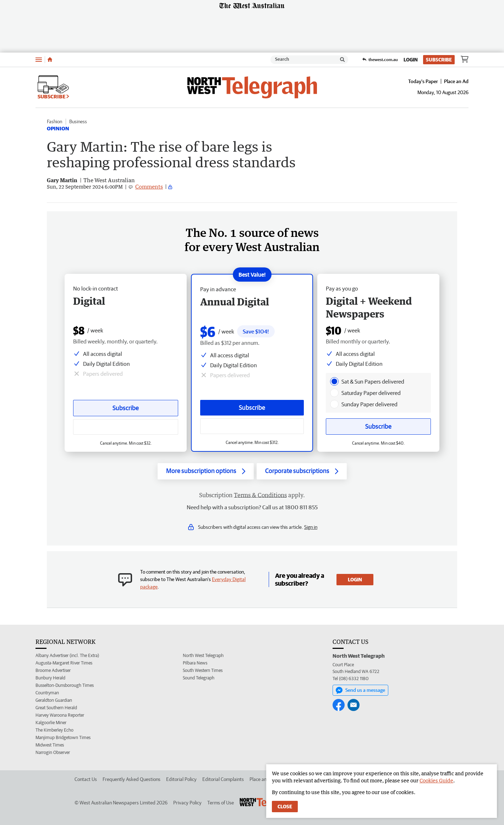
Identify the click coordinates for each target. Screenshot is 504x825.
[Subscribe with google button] (126, 427)
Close (285, 807)
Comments (149, 186)
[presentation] (334, 381)
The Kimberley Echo (54, 730)
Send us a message (360, 690)
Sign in (311, 527)
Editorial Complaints (223, 779)
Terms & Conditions (260, 495)
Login (411, 60)
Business (78, 121)
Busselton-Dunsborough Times (65, 685)
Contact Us (86, 779)
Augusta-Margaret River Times (64, 663)
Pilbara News (195, 663)
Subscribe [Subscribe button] (126, 408)
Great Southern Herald (56, 708)
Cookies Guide (436, 780)
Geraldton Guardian (54, 700)
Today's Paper (423, 81)
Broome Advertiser (53, 670)
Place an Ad (456, 81)
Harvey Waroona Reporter (60, 715)
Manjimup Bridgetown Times (63, 737)
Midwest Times (50, 745)
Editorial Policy (181, 779)
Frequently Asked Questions (132, 779)
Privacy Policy (187, 803)
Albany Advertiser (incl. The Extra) (67, 655)
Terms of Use (221, 803)
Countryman (47, 693)
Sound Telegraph (199, 678)
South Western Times (203, 670)
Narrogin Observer (53, 752)
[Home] (50, 60)
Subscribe (439, 60)
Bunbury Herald (50, 678)
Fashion (54, 121)
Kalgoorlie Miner (51, 723)
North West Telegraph (203, 655)
